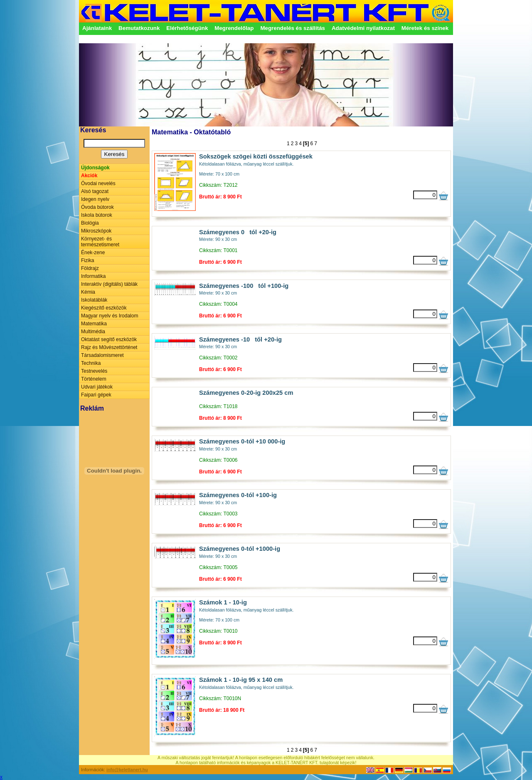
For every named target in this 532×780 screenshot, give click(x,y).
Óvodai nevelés (98, 183)
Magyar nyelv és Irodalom (110, 316)
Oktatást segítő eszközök (109, 339)
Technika (91, 363)
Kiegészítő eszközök (104, 308)
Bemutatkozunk (139, 28)
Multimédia (93, 332)
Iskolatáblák (94, 300)
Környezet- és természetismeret (100, 242)
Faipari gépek (96, 395)
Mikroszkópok (96, 231)
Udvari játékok (97, 387)
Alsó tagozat (95, 191)
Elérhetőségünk (187, 28)
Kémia (88, 292)
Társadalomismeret (102, 355)
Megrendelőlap (234, 28)
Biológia (90, 223)
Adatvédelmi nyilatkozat (363, 28)
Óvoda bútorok (97, 207)
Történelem (94, 379)
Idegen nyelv (95, 199)
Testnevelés (94, 371)
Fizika (87, 260)
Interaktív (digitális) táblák (109, 284)
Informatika (93, 276)
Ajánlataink (97, 28)
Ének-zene (93, 253)
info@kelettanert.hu (127, 770)
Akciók (89, 176)
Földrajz (90, 268)
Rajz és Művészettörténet (109, 347)
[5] (306, 144)
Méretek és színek (425, 28)
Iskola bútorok (97, 215)
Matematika (94, 324)
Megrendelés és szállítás (293, 28)
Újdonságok (95, 168)
